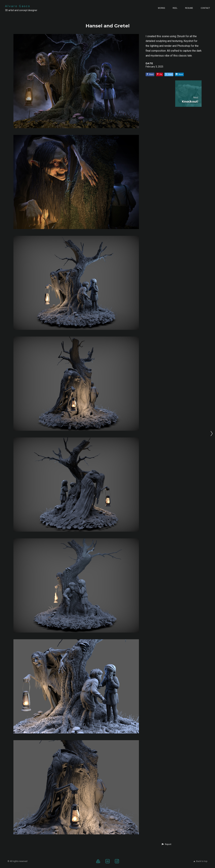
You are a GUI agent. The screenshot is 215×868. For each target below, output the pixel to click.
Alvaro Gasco (18, 6)
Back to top (200, 861)
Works (161, 8)
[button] (166, 844)
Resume (189, 8)
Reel (175, 8)
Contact (205, 8)
